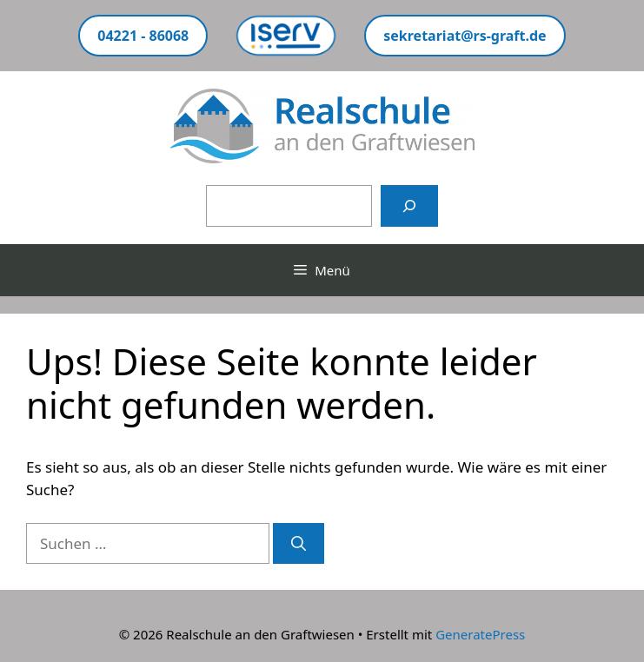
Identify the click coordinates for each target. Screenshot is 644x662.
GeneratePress (480, 634)
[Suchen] (409, 206)
